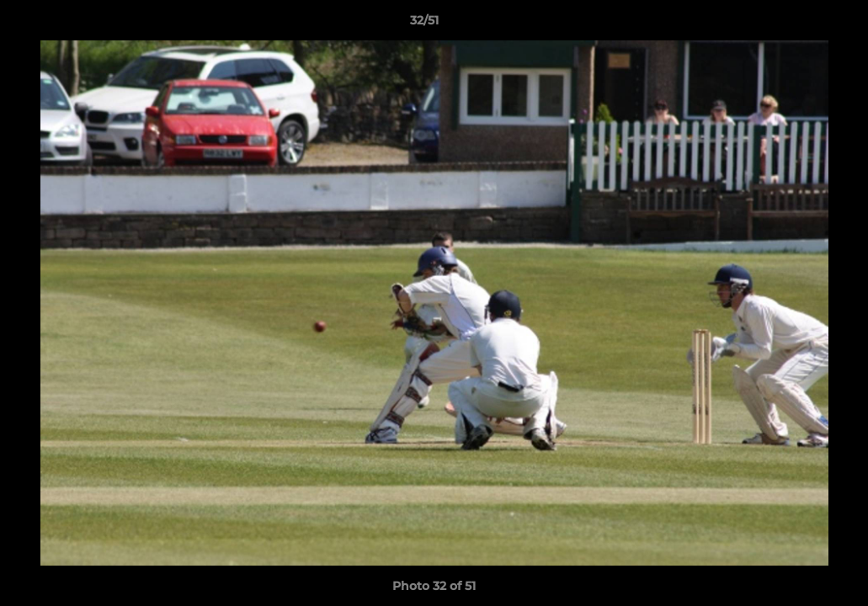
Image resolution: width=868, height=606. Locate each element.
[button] (797, 24)
